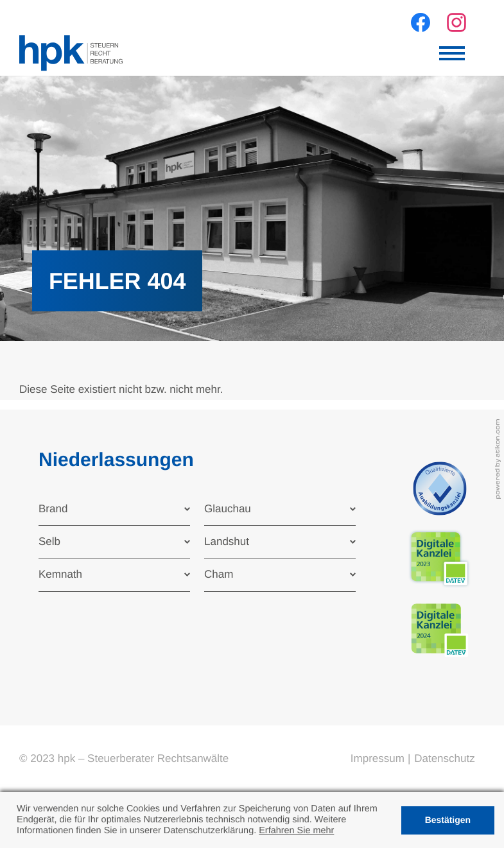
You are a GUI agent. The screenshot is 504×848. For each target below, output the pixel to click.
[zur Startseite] (71, 53)
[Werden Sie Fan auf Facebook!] (421, 22)
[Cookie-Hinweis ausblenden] (448, 820)
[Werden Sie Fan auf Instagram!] (456, 22)
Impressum (378, 758)
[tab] (114, 509)
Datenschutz (445, 758)
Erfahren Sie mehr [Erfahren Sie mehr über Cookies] (296, 831)
